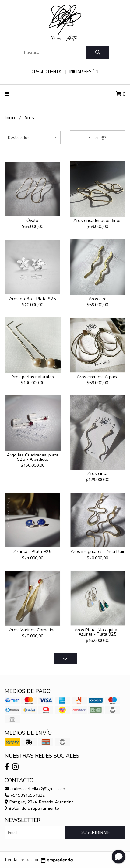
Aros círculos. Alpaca (98, 377)
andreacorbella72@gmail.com (36, 789)
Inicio (10, 117)
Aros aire (98, 299)
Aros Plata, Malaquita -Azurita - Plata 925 (97, 632)
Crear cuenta (47, 71)
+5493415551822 (25, 795)
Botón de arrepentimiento (32, 808)
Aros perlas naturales (33, 377)
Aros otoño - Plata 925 (33, 299)
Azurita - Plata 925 (32, 551)
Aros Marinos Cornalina (32, 630)
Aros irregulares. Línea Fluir (98, 551)
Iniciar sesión (84, 71)
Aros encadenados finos (97, 220)
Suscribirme (95, 832)
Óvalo (32, 220)
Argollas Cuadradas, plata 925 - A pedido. (33, 457)
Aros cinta (97, 473)
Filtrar (97, 137)
